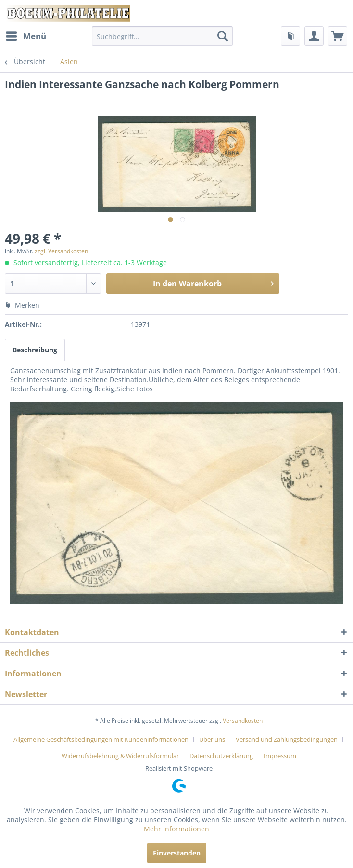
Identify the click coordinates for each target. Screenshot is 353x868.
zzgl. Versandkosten (61, 251)
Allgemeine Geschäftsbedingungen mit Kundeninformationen (101, 739)
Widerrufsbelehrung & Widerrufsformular (120, 756)
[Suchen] (223, 36)
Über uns (212, 739)
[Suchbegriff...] (163, 36)
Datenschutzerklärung (221, 756)
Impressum (280, 756)
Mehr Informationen (176, 829)
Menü (26, 35)
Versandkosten (243, 720)
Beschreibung (35, 350)
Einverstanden (177, 853)
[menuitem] (25, 36)
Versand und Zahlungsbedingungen (287, 739)
